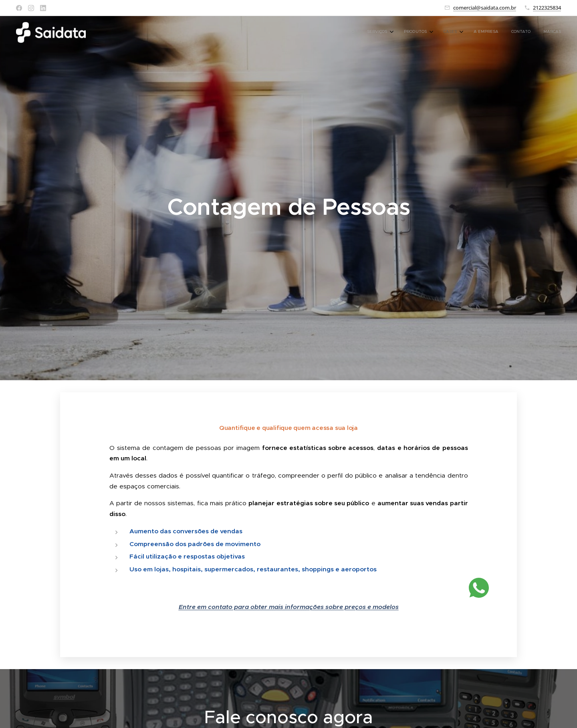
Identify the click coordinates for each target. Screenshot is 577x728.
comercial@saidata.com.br (485, 8)
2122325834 (547, 8)
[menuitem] (474, 32)
